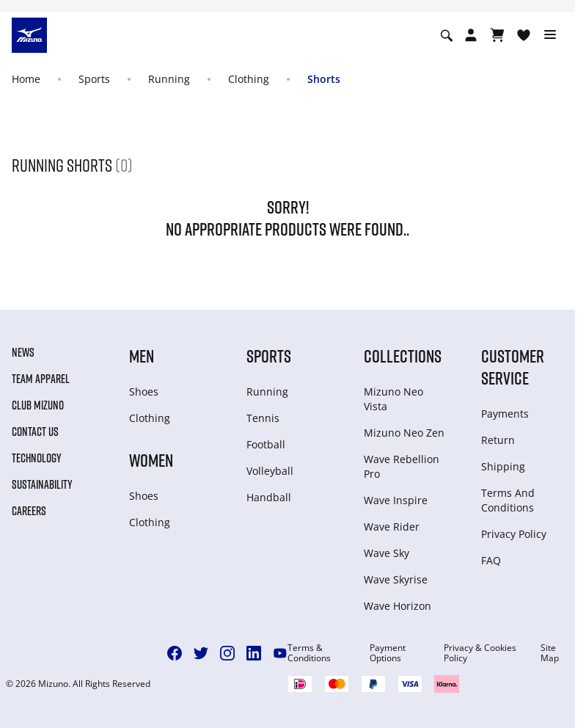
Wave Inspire (396, 500)
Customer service (513, 367)
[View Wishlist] (524, 35)
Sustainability (42, 484)
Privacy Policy (514, 534)
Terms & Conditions (309, 653)
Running (169, 79)
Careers (29, 511)
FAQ (491, 560)
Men (142, 356)
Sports (94, 79)
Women (151, 460)
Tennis (263, 418)
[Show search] (447, 35)
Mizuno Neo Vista (393, 399)
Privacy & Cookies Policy (480, 653)
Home (26, 79)
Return (498, 440)
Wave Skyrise (396, 579)
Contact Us (35, 432)
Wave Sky (387, 553)
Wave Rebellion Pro (402, 466)
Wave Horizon (398, 606)
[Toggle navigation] (550, 35)
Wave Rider (392, 527)
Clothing (249, 79)
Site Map (550, 653)
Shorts (324, 79)
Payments (505, 414)
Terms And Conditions (508, 500)
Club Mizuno (38, 405)
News (23, 352)
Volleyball (270, 471)
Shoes (144, 392)
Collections (403, 356)
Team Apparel (41, 379)
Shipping (503, 466)
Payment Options (388, 653)
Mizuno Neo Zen (404, 433)
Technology (37, 458)
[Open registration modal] (471, 35)
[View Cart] (497, 35)
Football (266, 444)
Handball (269, 497)
